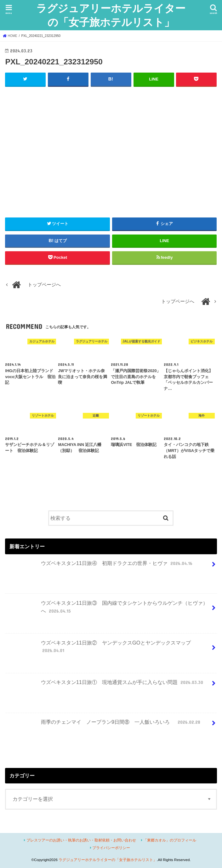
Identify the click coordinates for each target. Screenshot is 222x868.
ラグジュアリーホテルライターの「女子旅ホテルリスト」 (111, 15)
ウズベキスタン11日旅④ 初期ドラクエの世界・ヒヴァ (100, 566)
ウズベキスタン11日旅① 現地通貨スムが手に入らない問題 (105, 685)
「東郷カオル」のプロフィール (170, 840)
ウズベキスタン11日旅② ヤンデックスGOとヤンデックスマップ (99, 649)
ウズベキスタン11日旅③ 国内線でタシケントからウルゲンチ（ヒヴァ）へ (107, 609)
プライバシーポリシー (111, 847)
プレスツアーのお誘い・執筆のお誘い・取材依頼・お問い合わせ (81, 840)
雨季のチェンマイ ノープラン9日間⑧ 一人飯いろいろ (104, 724)
